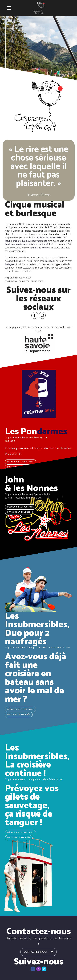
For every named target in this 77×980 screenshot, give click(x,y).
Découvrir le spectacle (20, 507)
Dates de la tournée (19, 512)
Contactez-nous (38, 952)
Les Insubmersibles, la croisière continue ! (26, 244)
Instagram (10, 264)
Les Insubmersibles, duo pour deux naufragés (36, 239)
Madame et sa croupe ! (48, 238)
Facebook (50, 261)
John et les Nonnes (40, 248)
